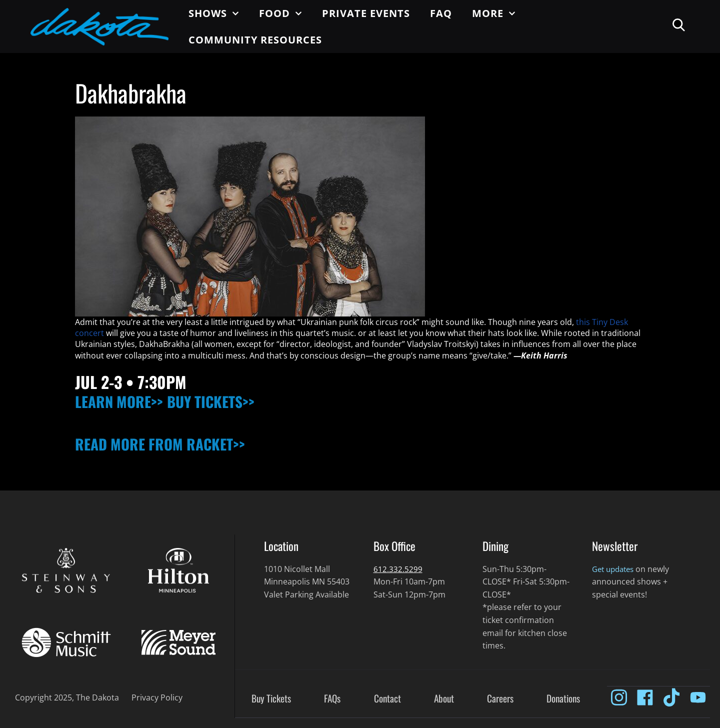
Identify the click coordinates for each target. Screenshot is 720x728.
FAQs (332, 699)
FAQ (441, 13)
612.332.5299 (398, 569)
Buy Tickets (271, 699)
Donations (563, 699)
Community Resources (255, 40)
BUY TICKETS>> (223, 401)
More (494, 13)
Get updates (615, 569)
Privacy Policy (157, 697)
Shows (214, 13)
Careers (500, 699)
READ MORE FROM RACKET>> (168, 443)
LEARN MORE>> (123, 401)
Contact (387, 699)
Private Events (366, 13)
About (444, 699)
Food (280, 13)
